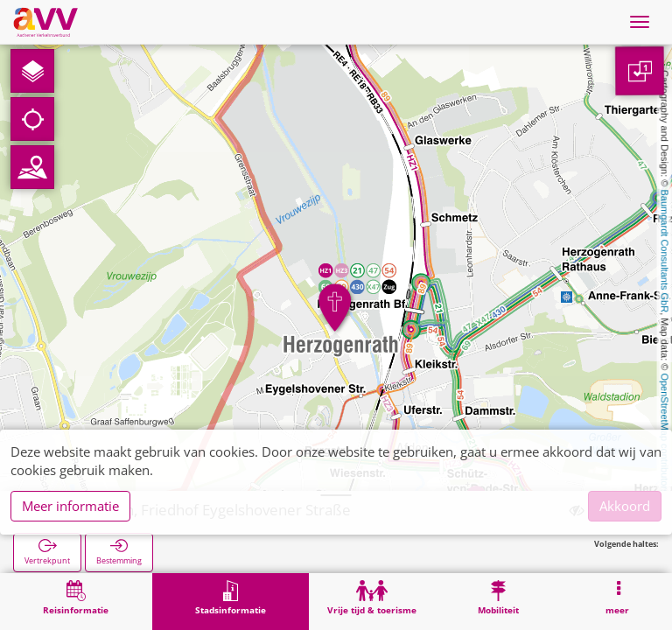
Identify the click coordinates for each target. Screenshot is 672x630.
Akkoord (625, 506)
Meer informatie (70, 506)
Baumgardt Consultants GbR (665, 252)
